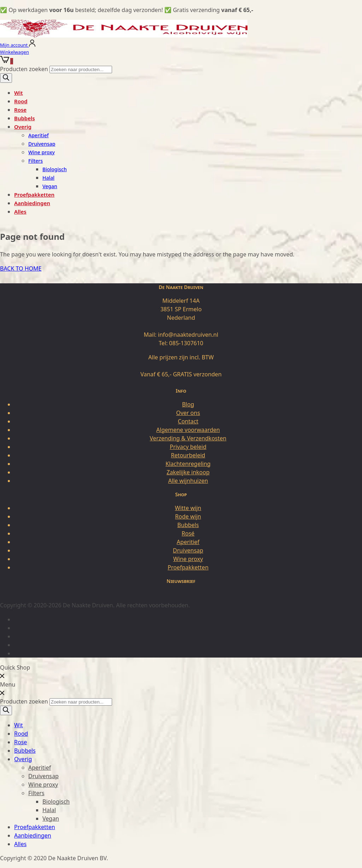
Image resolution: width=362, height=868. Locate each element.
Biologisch (55, 169)
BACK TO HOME (21, 268)
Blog (188, 404)
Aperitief (39, 135)
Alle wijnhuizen (188, 481)
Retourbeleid (188, 455)
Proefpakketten (34, 195)
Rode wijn (188, 516)
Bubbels (25, 118)
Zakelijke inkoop (188, 472)
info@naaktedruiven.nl (188, 335)
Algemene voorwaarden (188, 430)
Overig (23, 127)
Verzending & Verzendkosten (188, 438)
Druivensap (42, 144)
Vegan (50, 186)
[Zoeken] (6, 78)
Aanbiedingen (32, 203)
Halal (48, 178)
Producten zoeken (25, 69)
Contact (188, 421)
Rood (21, 101)
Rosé (188, 533)
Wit (19, 93)
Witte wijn (188, 508)
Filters (36, 161)
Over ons (188, 413)
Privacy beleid (188, 447)
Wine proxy (42, 152)
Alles (20, 212)
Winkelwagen (14, 52)
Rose (20, 110)
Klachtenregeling (188, 464)
